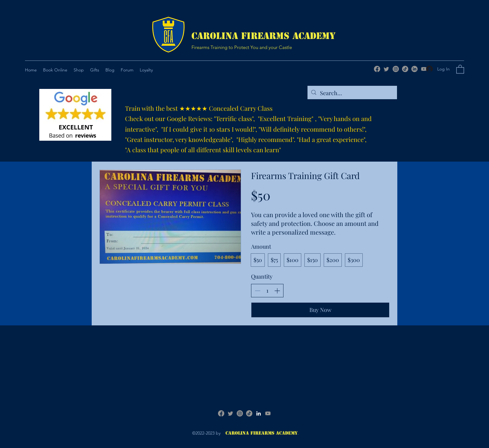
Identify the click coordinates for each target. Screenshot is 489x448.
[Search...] (352, 93)
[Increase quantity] (277, 291)
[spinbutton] (267, 291)
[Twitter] (386, 69)
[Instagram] (396, 69)
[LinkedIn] (414, 69)
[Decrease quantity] (257, 291)
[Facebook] (377, 69)
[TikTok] (405, 69)
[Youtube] (268, 413)
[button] (95, 70)
